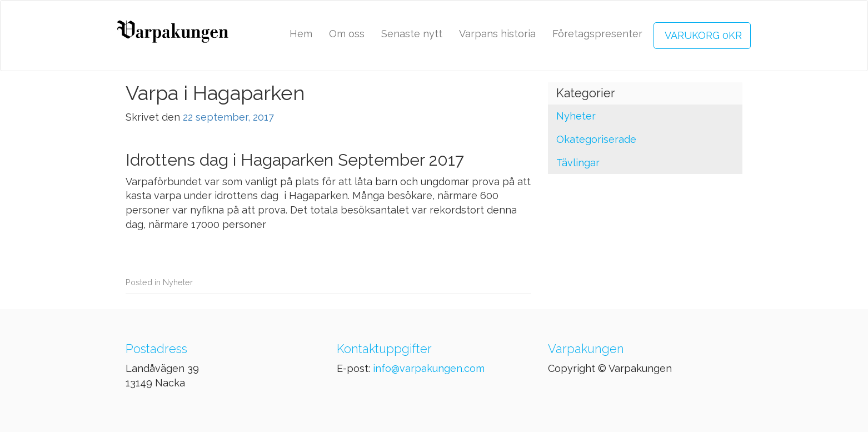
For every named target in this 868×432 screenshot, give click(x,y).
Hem (301, 34)
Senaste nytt (412, 34)
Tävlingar (578, 163)
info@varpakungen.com (429, 368)
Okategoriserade (596, 139)
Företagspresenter (597, 34)
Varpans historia (497, 34)
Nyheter (178, 282)
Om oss (347, 34)
